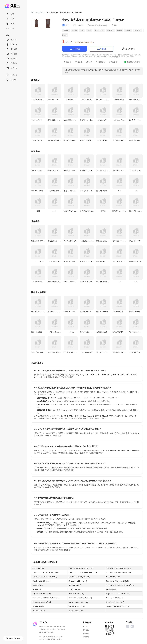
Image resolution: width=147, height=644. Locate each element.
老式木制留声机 (87, 352)
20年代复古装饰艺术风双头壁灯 (59, 352)
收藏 (67, 62)
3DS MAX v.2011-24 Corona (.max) (119, 568)
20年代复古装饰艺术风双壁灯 (42, 352)
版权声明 (86, 634)
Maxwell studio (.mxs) (76, 594)
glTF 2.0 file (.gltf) (75, 589)
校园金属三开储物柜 (103, 100)
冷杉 (119, 191)
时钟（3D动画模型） (71, 282)
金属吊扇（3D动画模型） (40, 191)
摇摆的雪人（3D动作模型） (90, 170)
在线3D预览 (64, 532)
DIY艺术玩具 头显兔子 (56, 332)
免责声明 (86, 637)
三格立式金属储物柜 (87, 100)
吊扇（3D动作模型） (71, 191)
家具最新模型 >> (39, 292)
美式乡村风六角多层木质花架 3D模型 (110, 191)
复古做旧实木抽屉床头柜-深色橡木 (44, 140)
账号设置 (12, 75)
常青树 (103, 211)
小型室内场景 (71, 100)
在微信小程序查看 (132, 62)
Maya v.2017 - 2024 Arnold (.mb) (118, 594)
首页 (10, 14)
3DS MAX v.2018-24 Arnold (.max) (81, 568)
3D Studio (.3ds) (38, 568)
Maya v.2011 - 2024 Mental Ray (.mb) (46, 598)
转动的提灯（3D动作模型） (122, 170)
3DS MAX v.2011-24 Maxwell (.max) (45, 572)
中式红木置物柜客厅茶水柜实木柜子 (44, 120)
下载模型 (75, 49)
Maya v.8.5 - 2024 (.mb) (115, 598)
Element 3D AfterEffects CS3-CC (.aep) (120, 585)
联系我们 (12, 80)
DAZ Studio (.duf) (75, 585)
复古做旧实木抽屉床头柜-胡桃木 (91, 140)
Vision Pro (44, 632)
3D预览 (101, 49)
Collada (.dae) (38, 585)
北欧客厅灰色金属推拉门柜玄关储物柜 (110, 140)
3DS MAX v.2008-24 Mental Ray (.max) (83, 572)
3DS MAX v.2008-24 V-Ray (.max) (45, 577)
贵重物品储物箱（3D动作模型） (108, 261)
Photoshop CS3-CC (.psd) (42, 602)
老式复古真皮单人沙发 (137, 352)
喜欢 (78, 62)
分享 (89, 62)
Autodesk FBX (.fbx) (113, 577)
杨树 (38, 211)
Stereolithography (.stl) (77, 606)
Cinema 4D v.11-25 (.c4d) (78, 581)
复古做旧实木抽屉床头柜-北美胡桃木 (61, 140)
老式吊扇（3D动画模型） (89, 282)
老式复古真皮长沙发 (120, 352)
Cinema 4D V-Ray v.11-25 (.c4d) (118, 581)
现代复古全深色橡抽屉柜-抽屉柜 (124, 140)
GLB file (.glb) (37, 589)
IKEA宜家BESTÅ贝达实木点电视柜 (76, 120)
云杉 (136, 191)
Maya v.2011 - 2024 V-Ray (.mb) (80, 598)
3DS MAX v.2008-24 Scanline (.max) (119, 572)
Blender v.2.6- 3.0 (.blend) (42, 581)
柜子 (42, 12)
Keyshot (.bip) (111, 589)
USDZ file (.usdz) (39, 611)
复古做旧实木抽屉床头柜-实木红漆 (76, 140)
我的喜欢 (12, 59)
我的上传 (12, 45)
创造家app (72, 523)
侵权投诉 (100, 62)
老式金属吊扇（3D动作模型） (107, 170)
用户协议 (86, 626)
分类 (10, 19)
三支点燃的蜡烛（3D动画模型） (59, 191)
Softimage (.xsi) (38, 606)
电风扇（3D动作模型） (40, 170)
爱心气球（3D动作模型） (57, 170)
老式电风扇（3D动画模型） (90, 191)
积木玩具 (71, 332)
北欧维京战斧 (119, 100)
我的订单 (12, 63)
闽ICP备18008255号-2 (54, 639)
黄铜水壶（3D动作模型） (73, 170)
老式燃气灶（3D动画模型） (90, 261)
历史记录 (12, 49)
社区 (10, 28)
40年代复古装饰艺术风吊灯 (73, 352)
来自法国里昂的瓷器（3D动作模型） (109, 241)
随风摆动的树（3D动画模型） (74, 211)
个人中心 (12, 40)
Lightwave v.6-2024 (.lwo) (42, 594)
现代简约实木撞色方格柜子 (90, 120)
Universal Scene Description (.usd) (119, 606)
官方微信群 (113, 62)
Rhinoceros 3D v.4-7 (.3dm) (78, 602)
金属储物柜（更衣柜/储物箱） (58, 100)
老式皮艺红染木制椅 (103, 352)
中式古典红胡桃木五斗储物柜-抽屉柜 (126, 120)
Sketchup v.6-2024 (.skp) (115, 602)
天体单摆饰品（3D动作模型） (74, 241)
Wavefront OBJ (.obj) (76, 611)
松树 (54, 211)
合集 (10, 24)
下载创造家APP (13, 638)
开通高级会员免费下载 (84, 42)
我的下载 (12, 68)
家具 (38, 12)
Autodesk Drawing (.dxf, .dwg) (79, 577)
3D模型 (50, 562)
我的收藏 (12, 54)
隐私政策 (86, 630)
